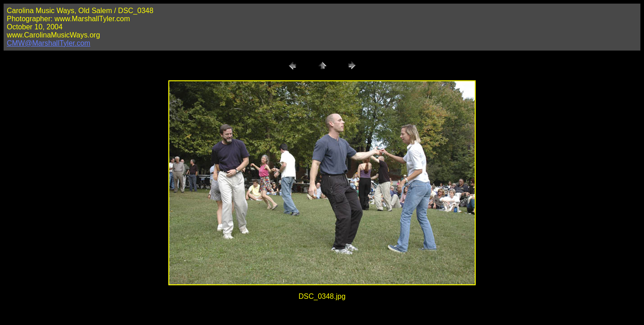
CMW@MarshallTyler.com (49, 43)
